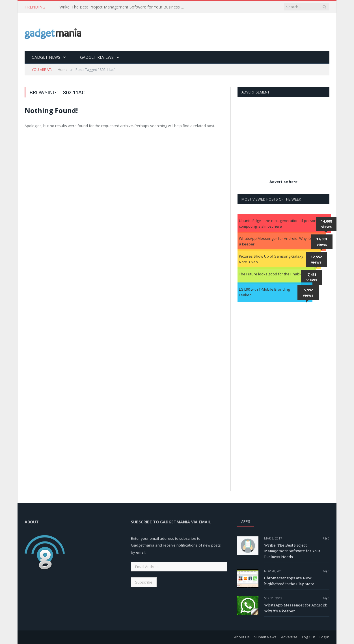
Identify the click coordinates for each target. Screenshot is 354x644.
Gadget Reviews (97, 57)
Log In (324, 637)
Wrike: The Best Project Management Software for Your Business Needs (124, 7)
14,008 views (326, 224)
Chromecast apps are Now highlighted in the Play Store (289, 581)
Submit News (265, 637)
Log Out (308, 637)
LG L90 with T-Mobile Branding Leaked (264, 292)
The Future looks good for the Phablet (271, 274)
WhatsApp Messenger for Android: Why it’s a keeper (276, 241)
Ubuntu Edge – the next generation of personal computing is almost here (279, 223)
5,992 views (308, 293)
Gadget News (46, 57)
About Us (242, 637)
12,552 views (316, 260)
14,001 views (322, 242)
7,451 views (312, 277)
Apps (246, 521)
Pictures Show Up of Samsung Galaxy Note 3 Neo (271, 259)
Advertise (289, 637)
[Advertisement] (226, 32)
